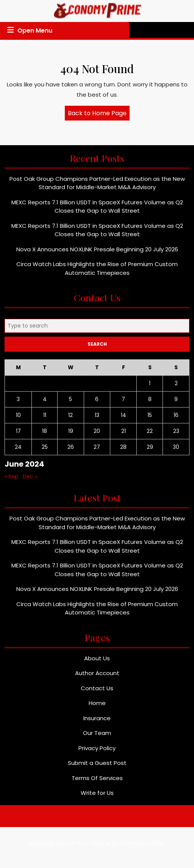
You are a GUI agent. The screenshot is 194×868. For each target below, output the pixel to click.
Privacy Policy (97, 751)
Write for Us (97, 796)
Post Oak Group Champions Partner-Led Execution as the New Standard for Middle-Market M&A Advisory (97, 186)
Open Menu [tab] (29, 30)
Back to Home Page (99, 114)
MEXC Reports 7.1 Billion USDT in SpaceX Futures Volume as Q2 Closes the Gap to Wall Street (97, 210)
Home (97, 706)
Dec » (30, 480)
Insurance (97, 722)
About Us (97, 662)
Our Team (97, 736)
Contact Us (97, 692)
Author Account (97, 676)
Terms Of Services (97, 781)
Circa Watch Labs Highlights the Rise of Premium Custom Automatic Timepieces (97, 272)
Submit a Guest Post (97, 766)
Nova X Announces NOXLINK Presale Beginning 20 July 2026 (97, 253)
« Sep (11, 480)
